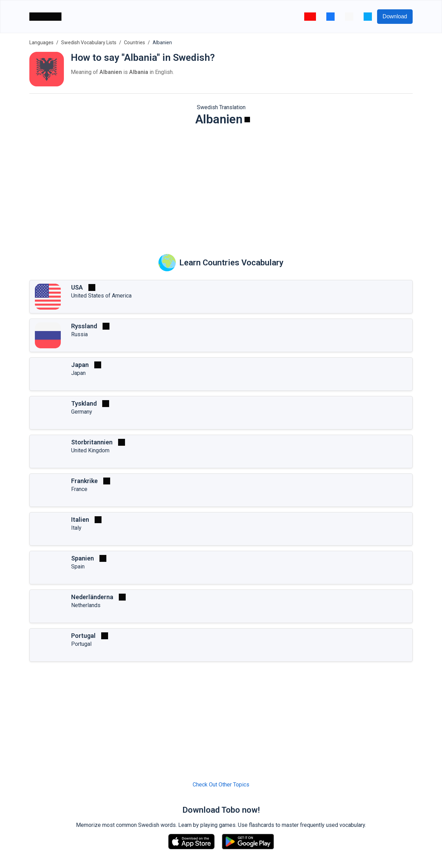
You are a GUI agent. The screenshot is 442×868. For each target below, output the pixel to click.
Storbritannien (92, 442)
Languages (41, 43)
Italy (76, 528)
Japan (80, 365)
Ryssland (84, 326)
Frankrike (84, 481)
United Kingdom (90, 450)
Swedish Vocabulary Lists (89, 43)
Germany (82, 412)
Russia (79, 334)
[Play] (247, 120)
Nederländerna (92, 597)
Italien (80, 520)
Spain (78, 567)
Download (395, 16)
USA (77, 287)
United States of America (101, 296)
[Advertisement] (221, 185)
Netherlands (86, 605)
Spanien (83, 558)
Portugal (83, 636)
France (79, 489)
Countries (134, 43)
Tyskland (84, 403)
